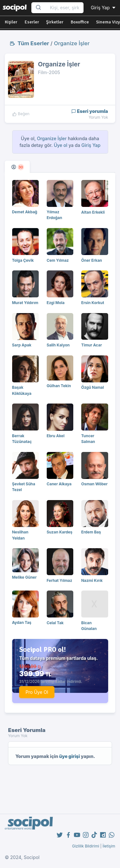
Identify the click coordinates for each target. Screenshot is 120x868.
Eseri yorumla (90, 111)
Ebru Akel (56, 436)
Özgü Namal (93, 387)
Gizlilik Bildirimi (86, 846)
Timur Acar (92, 345)
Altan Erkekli (93, 212)
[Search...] (65, 8)
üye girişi (70, 756)
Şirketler (55, 22)
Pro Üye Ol (37, 692)
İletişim (109, 846)
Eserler (32, 22)
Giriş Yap (104, 8)
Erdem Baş (91, 532)
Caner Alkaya (59, 484)
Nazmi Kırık (92, 580)
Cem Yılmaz (58, 260)
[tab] (17, 167)
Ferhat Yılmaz (60, 580)
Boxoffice (80, 22)
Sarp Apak (22, 345)
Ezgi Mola (56, 303)
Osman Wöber (95, 484)
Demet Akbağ (25, 212)
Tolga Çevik (23, 260)
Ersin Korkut (93, 303)
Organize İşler (72, 43)
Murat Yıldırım (25, 303)
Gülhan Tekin (59, 386)
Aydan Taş (22, 622)
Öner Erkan (92, 260)
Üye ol (60, 145)
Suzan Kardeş (60, 532)
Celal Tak (55, 623)
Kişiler (11, 22)
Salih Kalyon (58, 345)
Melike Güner (24, 577)
